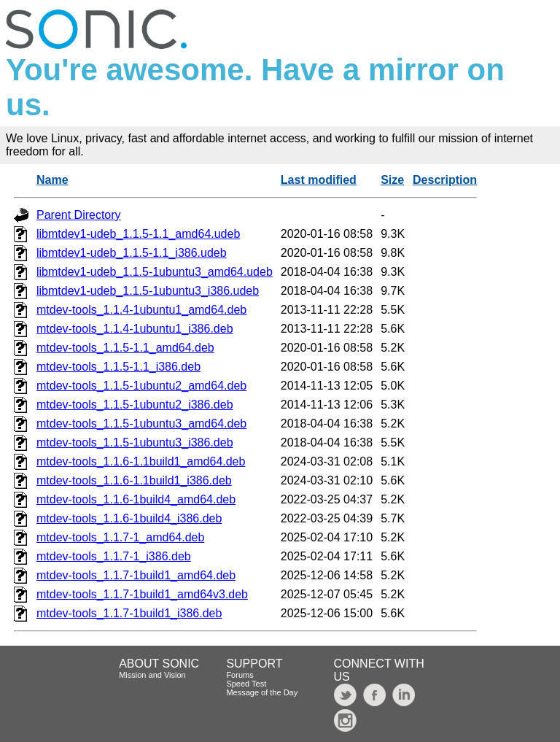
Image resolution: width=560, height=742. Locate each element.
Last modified (319, 180)
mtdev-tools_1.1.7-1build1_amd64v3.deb (142, 594)
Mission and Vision (152, 675)
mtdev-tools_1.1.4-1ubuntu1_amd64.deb (141, 310)
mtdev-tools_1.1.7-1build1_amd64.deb (136, 575)
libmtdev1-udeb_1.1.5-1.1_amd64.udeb (138, 234)
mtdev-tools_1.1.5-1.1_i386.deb (118, 367)
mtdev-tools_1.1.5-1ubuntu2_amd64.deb (141, 386)
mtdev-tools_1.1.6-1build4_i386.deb (129, 518)
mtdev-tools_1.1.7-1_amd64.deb (120, 537)
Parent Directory (79, 215)
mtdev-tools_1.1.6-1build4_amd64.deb (136, 499)
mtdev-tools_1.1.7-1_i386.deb (114, 556)
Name (52, 180)
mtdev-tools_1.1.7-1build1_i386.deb (129, 613)
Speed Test (246, 684)
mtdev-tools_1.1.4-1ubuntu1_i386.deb (135, 329)
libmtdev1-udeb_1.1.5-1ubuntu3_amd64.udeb (155, 272)
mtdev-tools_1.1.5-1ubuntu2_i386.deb (135, 405)
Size (392, 180)
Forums (240, 675)
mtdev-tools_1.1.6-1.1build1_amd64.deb (141, 461)
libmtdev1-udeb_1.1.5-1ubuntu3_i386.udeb (148, 291)
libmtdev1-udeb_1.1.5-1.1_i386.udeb (132, 253)
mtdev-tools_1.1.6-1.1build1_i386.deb (134, 480)
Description (445, 180)
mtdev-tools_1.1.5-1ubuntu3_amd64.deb (141, 424)
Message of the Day (262, 692)
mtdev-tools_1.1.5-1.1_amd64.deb (125, 348)
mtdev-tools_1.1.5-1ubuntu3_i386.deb (135, 443)
